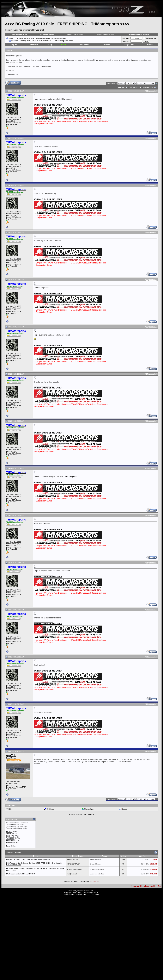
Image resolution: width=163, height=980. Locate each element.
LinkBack (122, 87)
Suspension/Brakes (59, 38)
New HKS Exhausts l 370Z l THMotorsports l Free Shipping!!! (28, 859)
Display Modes (149, 87)
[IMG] (8, 835)
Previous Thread (76, 814)
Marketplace (29, 38)
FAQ (50, 45)
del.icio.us (50, 809)
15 (138, 83)
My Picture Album (47, 35)
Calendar (106, 45)
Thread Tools (134, 87)
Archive (153, 886)
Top (159, 886)
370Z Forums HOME (20, 35)
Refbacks (10, 842)
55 (141, 83)
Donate (63, 45)
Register (14, 45)
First (120, 83)
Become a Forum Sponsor (139, 35)
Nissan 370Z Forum (16, 38)
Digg (11, 809)
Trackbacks (10, 839)
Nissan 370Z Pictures (75, 35)
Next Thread (88, 814)
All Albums (34, 45)
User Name (126, 38)
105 (145, 83)
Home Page (145, 886)
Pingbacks (10, 841)
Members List (84, 45)
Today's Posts (129, 45)
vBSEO (89, 894)
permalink (153, 91)
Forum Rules (11, 846)
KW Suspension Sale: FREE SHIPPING (20, 874)
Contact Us (135, 886)
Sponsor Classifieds (43, 38)
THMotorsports (70, 476)
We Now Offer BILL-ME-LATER (48, 105)
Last (152, 83)
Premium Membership (105, 35)
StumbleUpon (89, 809)
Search (150, 45)
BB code (9, 832)
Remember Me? (150, 38)
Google (124, 809)
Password (125, 41)
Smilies (9, 834)
